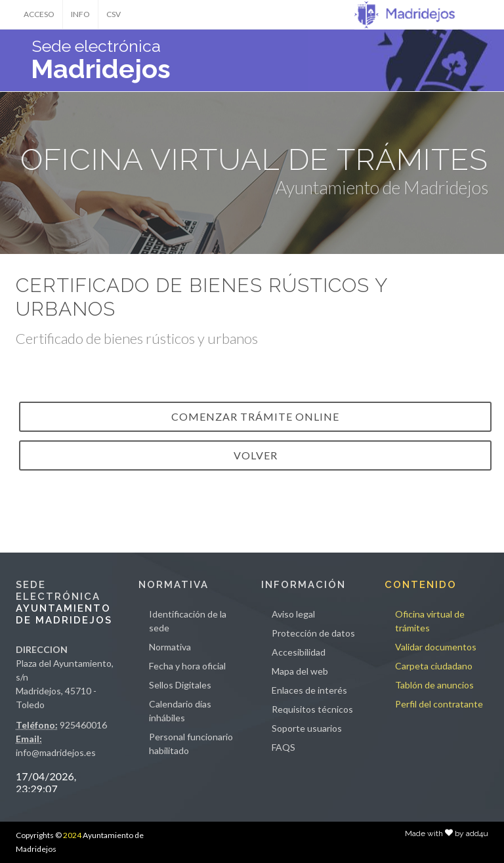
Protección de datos (313, 633)
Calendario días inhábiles (180, 711)
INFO (80, 14)
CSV (114, 14)
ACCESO (39, 14)
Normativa (170, 647)
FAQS (283, 747)
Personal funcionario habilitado (191, 744)
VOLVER (256, 455)
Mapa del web (300, 671)
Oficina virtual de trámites (430, 621)
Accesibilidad (299, 652)
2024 (72, 835)
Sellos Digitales (180, 685)
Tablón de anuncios (434, 685)
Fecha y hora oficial (187, 666)
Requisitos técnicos (312, 709)
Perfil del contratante (439, 704)
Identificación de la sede (188, 621)
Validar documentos (436, 647)
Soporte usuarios (307, 728)
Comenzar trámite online (255, 416)
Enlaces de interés (309, 690)
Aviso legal (293, 614)
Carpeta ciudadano (434, 666)
